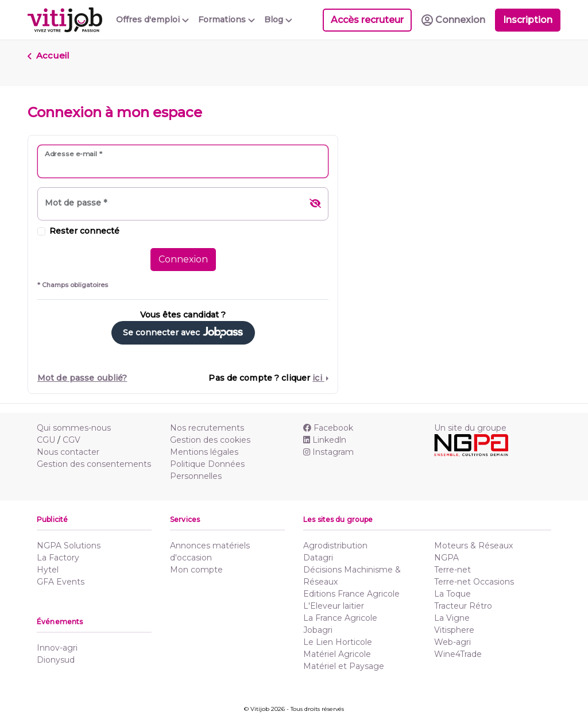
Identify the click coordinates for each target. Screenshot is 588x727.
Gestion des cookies (210, 440)
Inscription (528, 20)
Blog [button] (278, 20)
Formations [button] (227, 20)
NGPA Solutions (69, 546)
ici (318, 378)
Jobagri (318, 630)
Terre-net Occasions (474, 582)
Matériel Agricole (337, 654)
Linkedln (325, 440)
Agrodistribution (335, 546)
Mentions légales (204, 452)
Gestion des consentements (94, 464)
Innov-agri (57, 648)
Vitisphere (454, 630)
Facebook (328, 428)
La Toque (452, 594)
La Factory (58, 558)
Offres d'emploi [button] (152, 20)
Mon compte (196, 570)
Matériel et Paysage (344, 666)
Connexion (183, 259)
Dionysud (56, 660)
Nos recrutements (207, 428)
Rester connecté (84, 231)
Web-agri (452, 642)
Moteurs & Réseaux (473, 546)
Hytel (48, 570)
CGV (71, 440)
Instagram (328, 452)
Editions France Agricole (351, 594)
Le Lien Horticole (338, 642)
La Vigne (452, 618)
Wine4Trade (458, 654)
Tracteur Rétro (463, 606)
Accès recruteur (367, 20)
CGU (46, 440)
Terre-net (452, 570)
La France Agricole (340, 618)
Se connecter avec (183, 332)
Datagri (318, 558)
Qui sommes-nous (74, 428)
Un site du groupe (470, 428)
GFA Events (61, 582)
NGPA (446, 558)
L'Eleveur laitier (334, 606)
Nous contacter (68, 452)
